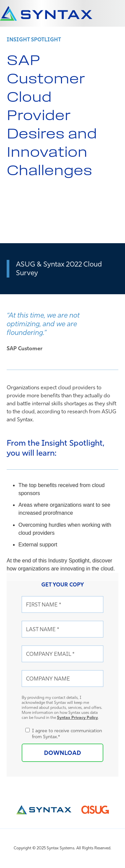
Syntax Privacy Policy (77, 717)
